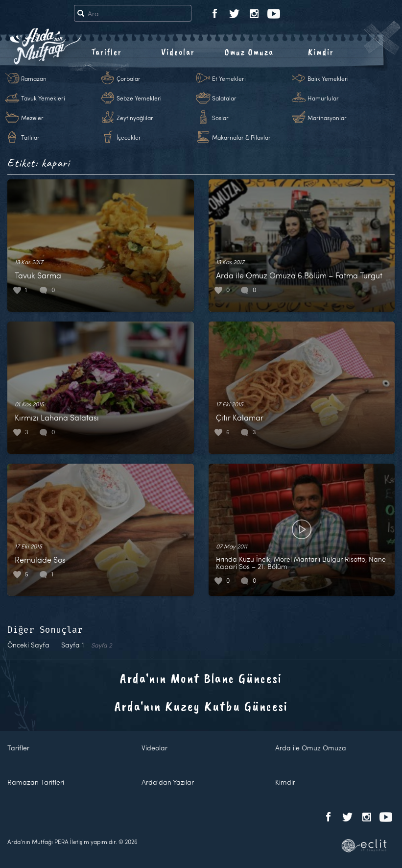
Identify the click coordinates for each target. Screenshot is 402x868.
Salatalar (224, 98)
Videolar (178, 52)
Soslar (220, 118)
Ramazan (34, 78)
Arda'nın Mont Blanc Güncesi (201, 678)
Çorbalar (129, 78)
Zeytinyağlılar (135, 118)
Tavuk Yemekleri (43, 98)
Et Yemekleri (229, 78)
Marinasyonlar (327, 118)
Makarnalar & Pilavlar (241, 137)
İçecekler (129, 137)
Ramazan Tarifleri (36, 782)
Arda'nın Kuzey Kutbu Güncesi (201, 706)
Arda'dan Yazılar (168, 782)
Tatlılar (30, 137)
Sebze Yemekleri (139, 98)
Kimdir (321, 52)
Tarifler (106, 52)
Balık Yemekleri (328, 78)
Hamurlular (323, 98)
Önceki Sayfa (28, 645)
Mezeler (32, 118)
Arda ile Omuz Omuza (311, 748)
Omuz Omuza (249, 52)
